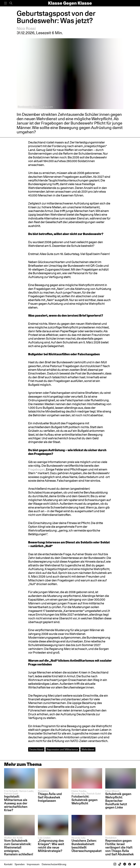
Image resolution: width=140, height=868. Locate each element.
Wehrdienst (88, 749)
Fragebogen (37, 469)
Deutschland (36, 749)
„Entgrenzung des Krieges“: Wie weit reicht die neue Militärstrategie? (51, 846)
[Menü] (5, 3)
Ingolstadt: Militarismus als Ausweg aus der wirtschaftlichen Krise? (16, 803)
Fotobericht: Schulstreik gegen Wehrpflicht (84, 800)
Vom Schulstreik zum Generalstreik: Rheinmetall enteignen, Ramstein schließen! (19, 847)
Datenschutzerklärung (54, 864)
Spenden (20, 864)
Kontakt (8, 864)
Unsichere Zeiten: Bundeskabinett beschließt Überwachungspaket (87, 846)
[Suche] (11, 3)
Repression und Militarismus (62, 749)
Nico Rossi (26, 28)
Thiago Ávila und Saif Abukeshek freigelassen (50, 797)
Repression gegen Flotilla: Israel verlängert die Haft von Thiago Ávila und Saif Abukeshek (119, 847)
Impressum (33, 864)
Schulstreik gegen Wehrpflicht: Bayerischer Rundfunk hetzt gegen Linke (118, 801)
